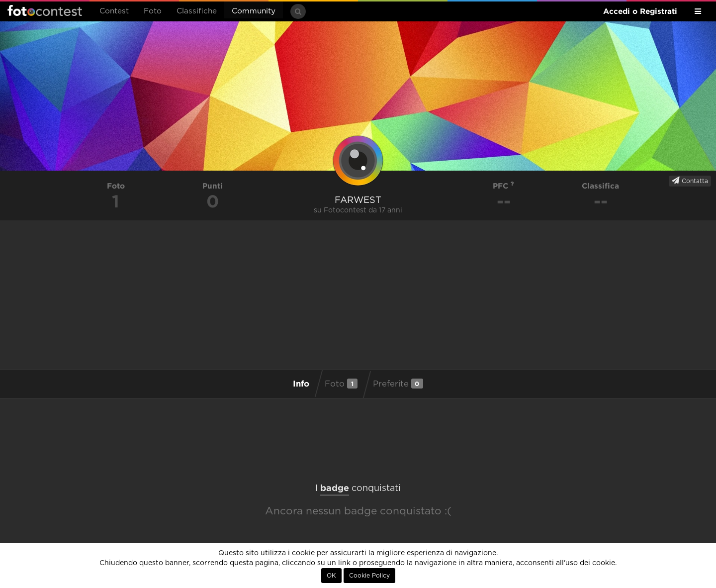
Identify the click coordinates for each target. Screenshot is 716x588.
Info (301, 383)
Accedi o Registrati (640, 11)
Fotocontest (45, 10)
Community (254, 11)
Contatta (690, 181)
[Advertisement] (358, 295)
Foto (153, 11)
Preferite (398, 384)
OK (331, 576)
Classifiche (197, 11)
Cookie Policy (369, 576)
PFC (503, 186)
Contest (114, 11)
